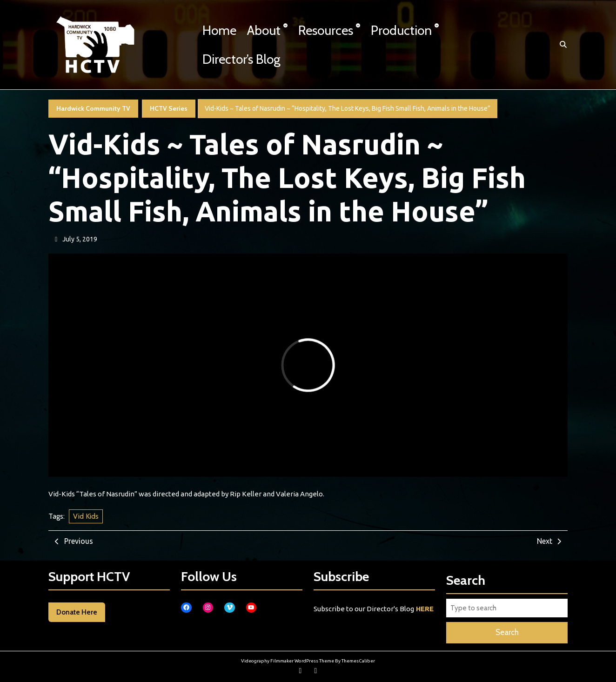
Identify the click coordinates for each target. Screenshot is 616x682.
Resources (326, 30)
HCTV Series (169, 108)
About (264, 30)
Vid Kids (86, 516)
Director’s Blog (241, 59)
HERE (425, 609)
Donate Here (77, 612)
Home (219, 30)
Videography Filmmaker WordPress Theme (288, 661)
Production (401, 30)
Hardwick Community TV (93, 108)
